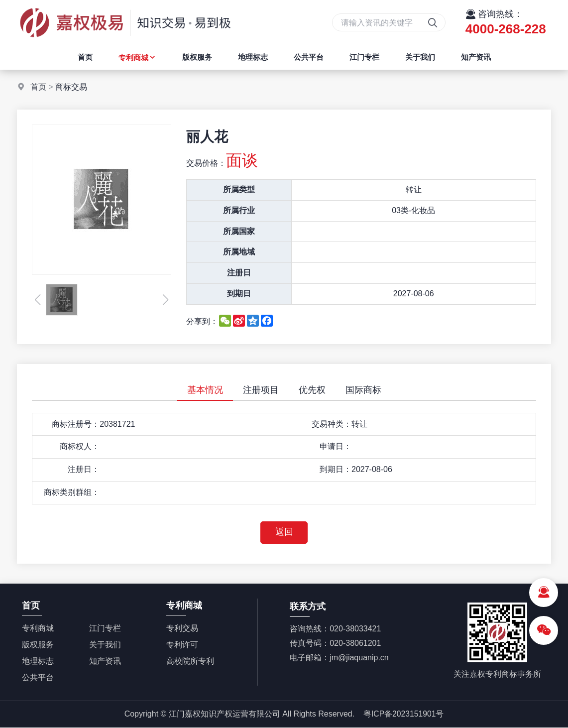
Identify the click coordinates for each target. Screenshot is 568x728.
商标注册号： (76, 424)
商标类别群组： (72, 492)
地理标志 (253, 57)
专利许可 (182, 645)
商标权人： (80, 446)
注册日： (84, 469)
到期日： (336, 469)
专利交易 (182, 629)
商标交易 (71, 87)
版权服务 (197, 57)
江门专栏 (364, 57)
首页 (85, 57)
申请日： (336, 446)
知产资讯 (476, 57)
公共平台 (309, 57)
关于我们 (420, 57)
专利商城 (137, 58)
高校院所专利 (190, 662)
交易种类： (332, 424)
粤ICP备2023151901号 (404, 715)
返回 (284, 533)
